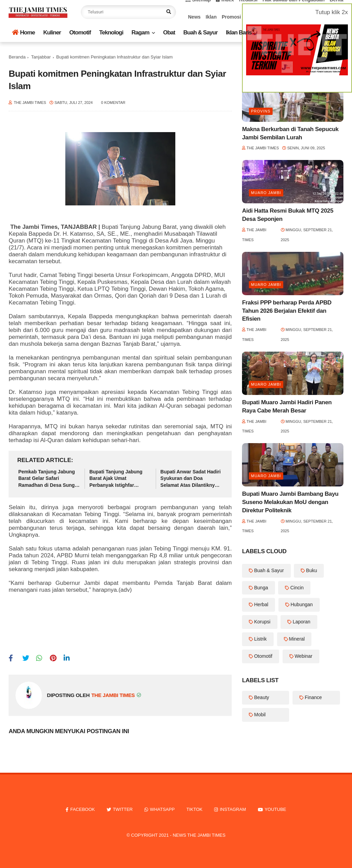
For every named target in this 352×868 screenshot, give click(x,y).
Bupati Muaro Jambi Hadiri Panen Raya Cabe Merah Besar (287, 406)
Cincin (297, 588)
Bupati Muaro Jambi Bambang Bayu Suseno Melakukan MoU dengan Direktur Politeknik (290, 502)
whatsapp (162, 809)
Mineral (297, 639)
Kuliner (52, 33)
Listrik (260, 639)
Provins (261, 111)
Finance (313, 697)
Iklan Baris (239, 33)
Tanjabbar (41, 57)
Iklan (211, 17)
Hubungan (302, 604)
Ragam (141, 33)
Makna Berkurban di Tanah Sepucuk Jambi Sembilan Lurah (290, 133)
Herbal (261, 604)
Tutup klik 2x (332, 12)
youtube (276, 809)
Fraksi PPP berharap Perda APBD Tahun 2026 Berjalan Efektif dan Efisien (287, 311)
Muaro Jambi (266, 193)
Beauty (262, 697)
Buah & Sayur (200, 33)
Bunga (261, 588)
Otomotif (80, 33)
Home (23, 33)
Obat (169, 33)
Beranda (17, 57)
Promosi (231, 17)
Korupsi (262, 622)
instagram (233, 809)
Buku (311, 570)
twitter (123, 809)
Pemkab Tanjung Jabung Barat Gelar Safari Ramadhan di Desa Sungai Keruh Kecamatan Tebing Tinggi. (48, 479)
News (194, 17)
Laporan (301, 622)
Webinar (304, 656)
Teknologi (111, 33)
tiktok (194, 809)
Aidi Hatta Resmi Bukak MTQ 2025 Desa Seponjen (288, 215)
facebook (82, 809)
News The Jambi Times (199, 835)
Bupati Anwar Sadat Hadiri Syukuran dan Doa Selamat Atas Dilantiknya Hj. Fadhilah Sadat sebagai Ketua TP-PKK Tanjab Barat (191, 479)
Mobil (260, 715)
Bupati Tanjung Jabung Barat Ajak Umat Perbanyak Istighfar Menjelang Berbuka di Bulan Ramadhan (116, 479)
